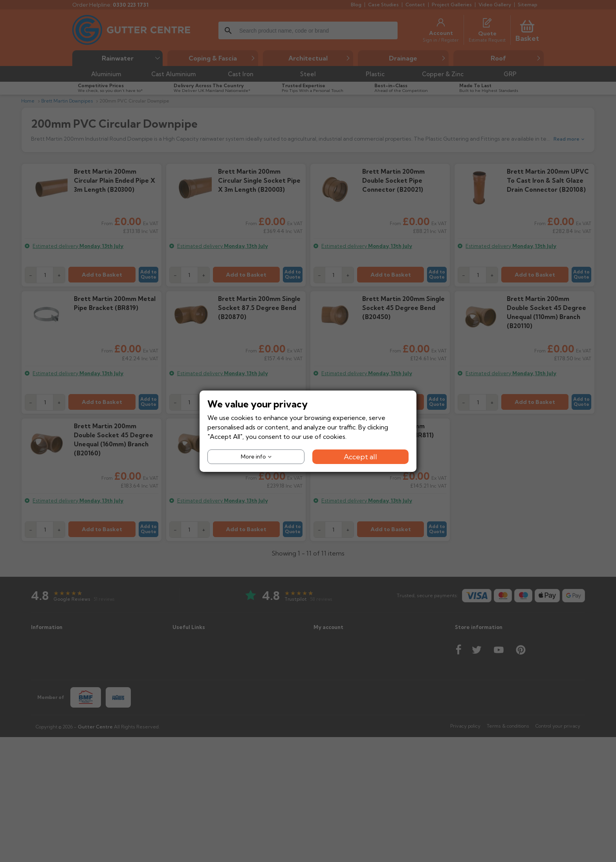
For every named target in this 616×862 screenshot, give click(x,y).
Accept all (360, 456)
